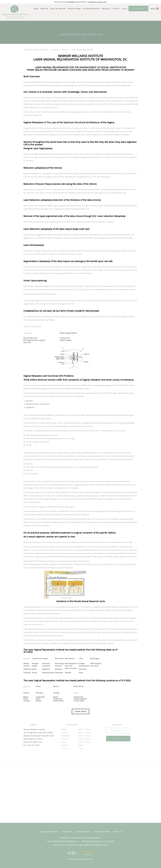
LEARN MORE (80, 711)
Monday (80, 729)
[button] (157, 9)
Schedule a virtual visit (97, 2)
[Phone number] (118, 731)
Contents (55, 50)
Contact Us (117, 832)
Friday (80, 742)
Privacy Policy (67, 832)
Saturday (80, 745)
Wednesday (80, 736)
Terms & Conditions (84, 832)
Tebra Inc (55, 832)
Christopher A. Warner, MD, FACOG (36, 50)
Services (65, 50)
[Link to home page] (15, 12)
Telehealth (71, 2)
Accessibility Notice (102, 832)
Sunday (80, 748)
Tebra (91, 859)
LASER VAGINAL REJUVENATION (82, 50)
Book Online (118, 738)
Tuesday (80, 732)
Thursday (80, 739)
